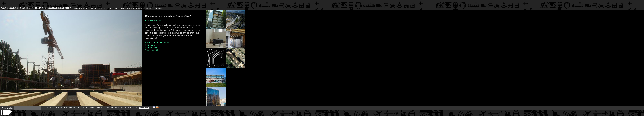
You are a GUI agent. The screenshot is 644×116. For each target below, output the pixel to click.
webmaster (144, 108)
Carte (106, 8)
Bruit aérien (150, 45)
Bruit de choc (151, 48)
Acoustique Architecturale (157, 43)
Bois (147, 21)
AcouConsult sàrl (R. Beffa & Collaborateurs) (37, 8)
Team (115, 8)
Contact (159, 8)
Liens (149, 8)
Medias (139, 8)
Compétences (81, 8)
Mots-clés (95, 8)
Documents (126, 8)
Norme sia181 (152, 50)
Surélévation (156, 21)
